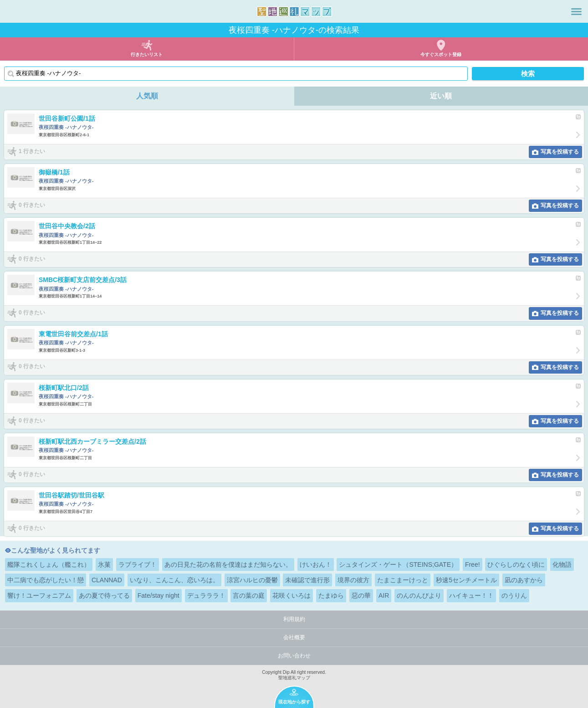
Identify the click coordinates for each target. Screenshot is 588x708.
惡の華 (361, 595)
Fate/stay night (159, 595)
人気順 (147, 96)
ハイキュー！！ (471, 595)
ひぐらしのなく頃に (516, 564)
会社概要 (294, 637)
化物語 (562, 564)
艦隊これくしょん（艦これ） (49, 564)
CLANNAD (107, 580)
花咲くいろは (291, 595)
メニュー (576, 11)
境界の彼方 (353, 580)
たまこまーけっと (403, 580)
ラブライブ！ (138, 564)
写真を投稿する (560, 152)
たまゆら (331, 595)
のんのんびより (419, 595)
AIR (384, 595)
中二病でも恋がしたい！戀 (46, 580)
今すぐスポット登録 (441, 54)
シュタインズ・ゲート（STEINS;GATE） (398, 564)
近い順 (441, 96)
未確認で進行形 (307, 580)
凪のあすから (524, 580)
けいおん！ (316, 564)
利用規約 (294, 619)
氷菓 (104, 564)
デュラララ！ (206, 595)
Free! (473, 564)
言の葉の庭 (249, 595)
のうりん (514, 595)
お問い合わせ (294, 656)
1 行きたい (32, 151)
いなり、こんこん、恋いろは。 (174, 580)
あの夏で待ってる (104, 595)
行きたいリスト (147, 54)
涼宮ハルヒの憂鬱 (252, 580)
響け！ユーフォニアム (39, 595)
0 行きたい (32, 205)
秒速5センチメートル (466, 580)
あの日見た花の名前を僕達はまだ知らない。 (228, 564)
